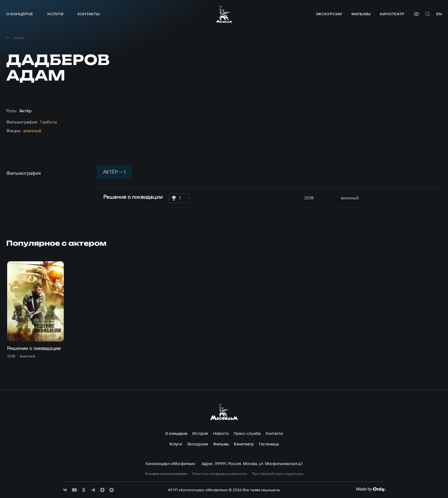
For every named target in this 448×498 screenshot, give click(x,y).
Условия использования (166, 474)
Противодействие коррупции (278, 474)
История (200, 433)
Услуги (55, 14)
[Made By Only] (371, 489)
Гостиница (269, 444)
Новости (221, 433)
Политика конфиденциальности (219, 474)
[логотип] (224, 14)
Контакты (89, 14)
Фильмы (361, 14)
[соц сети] (65, 490)
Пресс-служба (247, 433)
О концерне (20, 14)
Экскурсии (329, 14)
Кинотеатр (392, 14)
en (439, 14)
